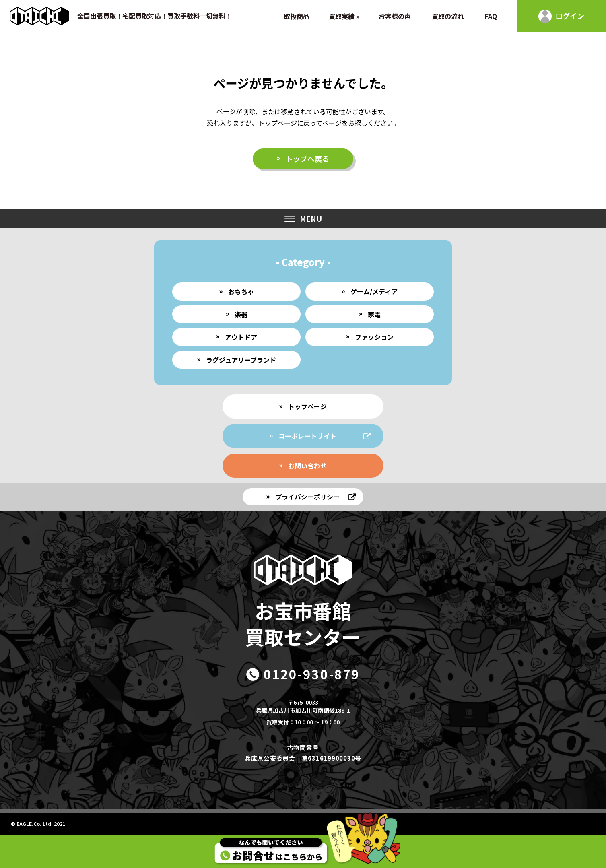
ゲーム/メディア (374, 291)
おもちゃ (241, 291)
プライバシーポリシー (307, 497)
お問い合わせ (307, 466)
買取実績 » (344, 16)
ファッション (374, 337)
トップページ (307, 406)
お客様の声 (395, 16)
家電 (374, 314)
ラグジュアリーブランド (241, 360)
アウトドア (241, 337)
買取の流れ (448, 16)
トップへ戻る (307, 159)
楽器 (241, 314)
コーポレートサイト (307, 436)
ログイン (570, 16)
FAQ (491, 16)
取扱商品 (297, 16)
